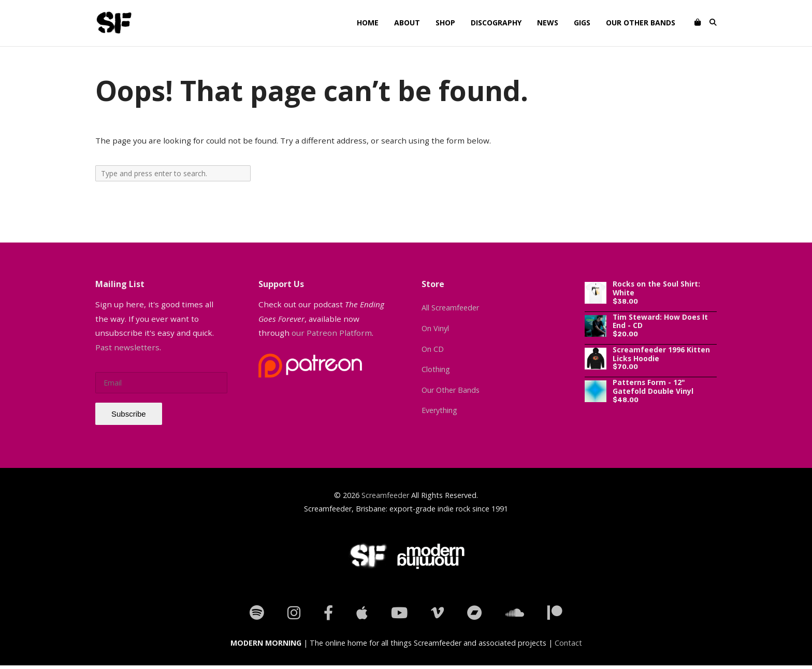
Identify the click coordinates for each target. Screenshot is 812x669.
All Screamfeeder (450, 308)
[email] (161, 383)
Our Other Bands (451, 390)
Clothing (436, 369)
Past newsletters (127, 347)
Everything (439, 410)
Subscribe (129, 414)
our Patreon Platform (332, 333)
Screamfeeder (385, 495)
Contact (568, 643)
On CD (433, 349)
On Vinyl (435, 328)
